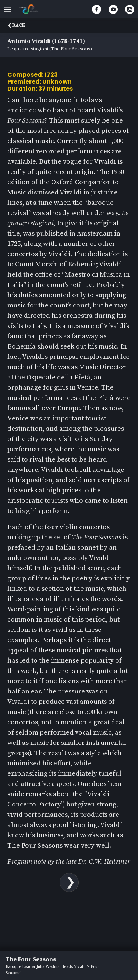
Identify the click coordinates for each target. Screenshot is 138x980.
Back (19, 25)
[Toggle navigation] (7, 9)
